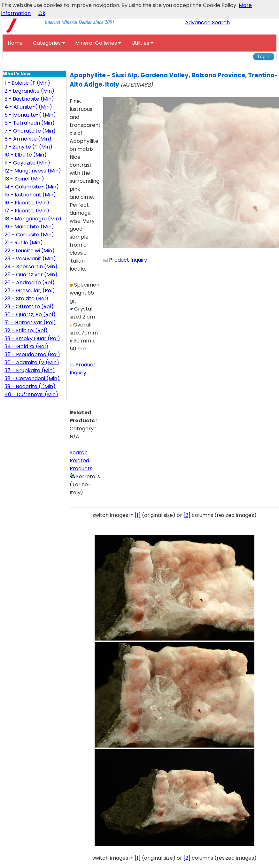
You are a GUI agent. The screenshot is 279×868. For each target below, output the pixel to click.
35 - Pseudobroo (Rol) (32, 354)
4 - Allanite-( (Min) (28, 107)
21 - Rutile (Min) (24, 243)
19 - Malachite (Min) (29, 227)
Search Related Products (81, 461)
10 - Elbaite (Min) (26, 155)
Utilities (142, 43)
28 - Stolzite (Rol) (26, 299)
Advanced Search (207, 23)
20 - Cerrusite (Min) (29, 235)
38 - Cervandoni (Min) (32, 378)
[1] (138, 515)
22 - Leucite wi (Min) (30, 251)
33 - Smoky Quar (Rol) (32, 338)
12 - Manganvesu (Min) (33, 171)
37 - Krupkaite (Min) (30, 370)
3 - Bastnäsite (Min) (29, 99)
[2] (187, 515)
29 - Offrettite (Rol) (29, 307)
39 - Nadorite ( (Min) (30, 386)
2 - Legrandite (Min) (29, 91)
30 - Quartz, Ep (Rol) (30, 315)
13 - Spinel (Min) (24, 179)
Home (15, 43)
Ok (42, 13)
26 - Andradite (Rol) (30, 283)
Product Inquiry (128, 260)
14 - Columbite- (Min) (32, 187)
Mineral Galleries (98, 43)
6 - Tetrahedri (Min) (30, 123)
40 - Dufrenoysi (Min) (31, 394)
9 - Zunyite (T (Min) (28, 147)
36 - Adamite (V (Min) (32, 362)
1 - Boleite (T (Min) (27, 83)
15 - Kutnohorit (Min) (30, 195)
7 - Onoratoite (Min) (30, 131)
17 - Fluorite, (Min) (27, 211)
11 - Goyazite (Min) (27, 163)
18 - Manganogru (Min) (33, 219)
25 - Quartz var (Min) (31, 275)
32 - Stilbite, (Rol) (26, 330)
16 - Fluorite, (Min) (27, 203)
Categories (49, 43)
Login (264, 57)
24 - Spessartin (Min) (31, 267)
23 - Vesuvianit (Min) (30, 259)
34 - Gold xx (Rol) (26, 346)
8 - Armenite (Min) (28, 139)
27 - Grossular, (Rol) (30, 291)
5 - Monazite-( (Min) (30, 115)
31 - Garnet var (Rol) (30, 323)
